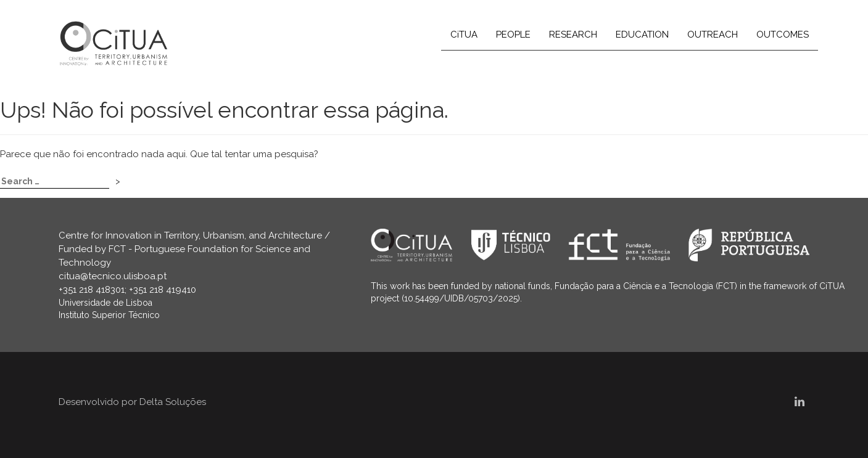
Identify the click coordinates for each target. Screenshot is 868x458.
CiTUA (464, 35)
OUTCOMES (783, 35)
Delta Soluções (173, 402)
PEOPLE (513, 35)
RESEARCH (573, 35)
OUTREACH (713, 35)
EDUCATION (642, 35)
